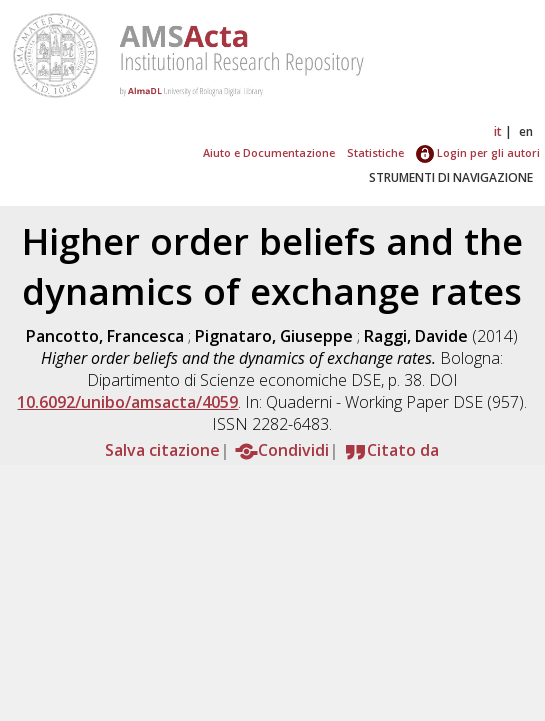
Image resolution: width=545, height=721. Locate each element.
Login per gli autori (478, 152)
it (498, 131)
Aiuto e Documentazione (269, 152)
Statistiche (375, 152)
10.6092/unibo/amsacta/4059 (127, 402)
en (526, 131)
